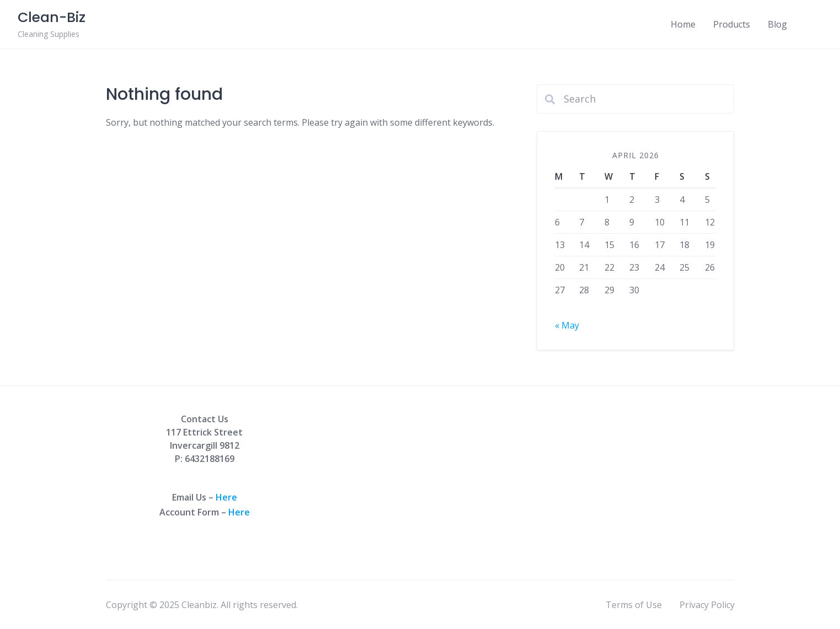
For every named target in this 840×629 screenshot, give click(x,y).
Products (732, 24)
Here (226, 497)
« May (567, 325)
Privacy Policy (707, 605)
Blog (777, 24)
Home (683, 24)
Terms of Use (634, 605)
